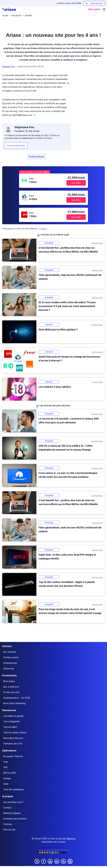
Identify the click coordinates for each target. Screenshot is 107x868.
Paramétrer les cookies (54, 842)
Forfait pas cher (11, 692)
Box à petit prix (11, 687)
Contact (7, 808)
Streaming (9, 668)
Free (6, 762)
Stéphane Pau (9, 66)
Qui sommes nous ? (13, 802)
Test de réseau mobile (15, 732)
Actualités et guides (13, 716)
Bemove (71, 838)
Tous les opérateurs (14, 789)
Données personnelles (15, 819)
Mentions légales (12, 813)
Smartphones (10, 663)
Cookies (8, 824)
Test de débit (10, 727)
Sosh (6, 784)
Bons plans (9, 681)
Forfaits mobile (11, 657)
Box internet (10, 652)
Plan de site (9, 830)
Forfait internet (36, 157)
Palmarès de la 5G (13, 744)
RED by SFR (10, 773)
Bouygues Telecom (13, 756)
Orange (7, 778)
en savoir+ (43, 229)
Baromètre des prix (13, 738)
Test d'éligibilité (11, 721)
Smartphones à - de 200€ (17, 698)
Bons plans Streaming (15, 703)
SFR (5, 767)
